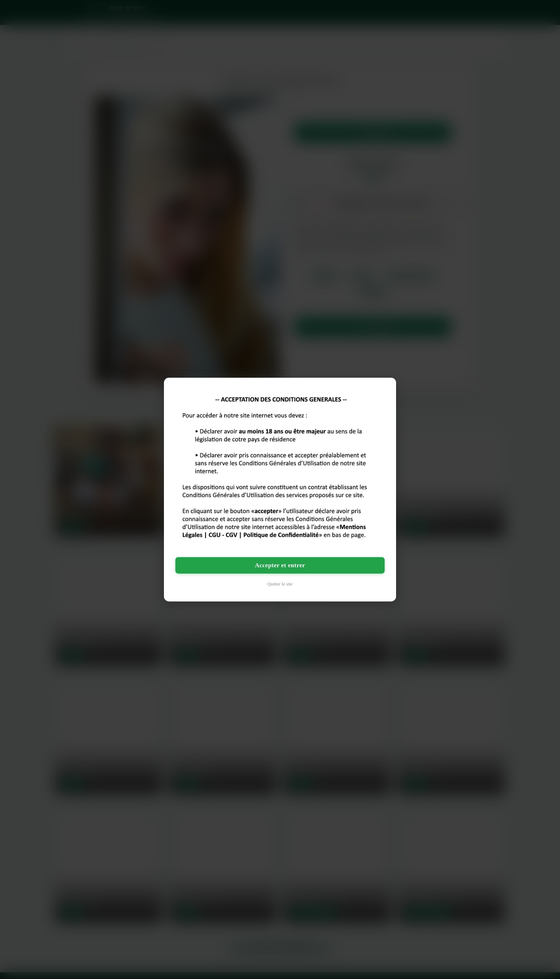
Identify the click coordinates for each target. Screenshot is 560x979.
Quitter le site (280, 584)
